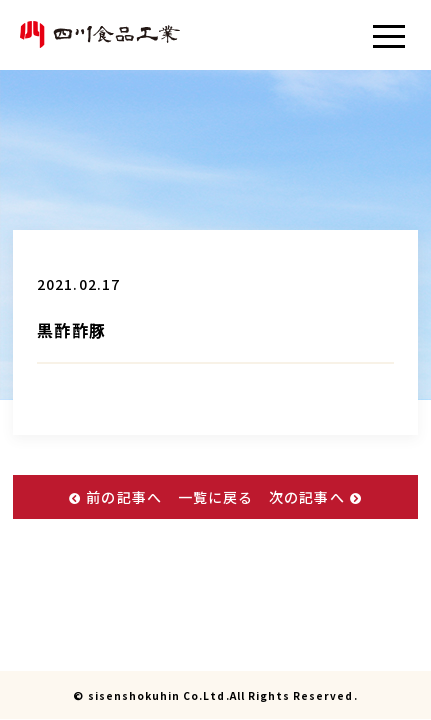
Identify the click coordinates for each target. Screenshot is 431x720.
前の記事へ (115, 497)
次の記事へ (315, 497)
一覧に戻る (215, 497)
